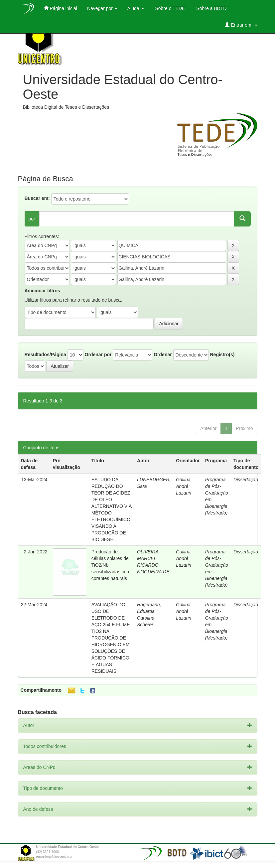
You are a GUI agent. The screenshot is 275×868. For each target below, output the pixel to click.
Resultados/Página (45, 355)
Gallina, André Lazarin (184, 486)
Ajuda (136, 8)
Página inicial (61, 8)
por (32, 219)
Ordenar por (98, 355)
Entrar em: (241, 25)
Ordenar (163, 355)
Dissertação (246, 480)
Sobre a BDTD (211, 8)
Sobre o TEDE (170, 8)
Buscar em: (37, 198)
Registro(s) (222, 355)
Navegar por (102, 8)
